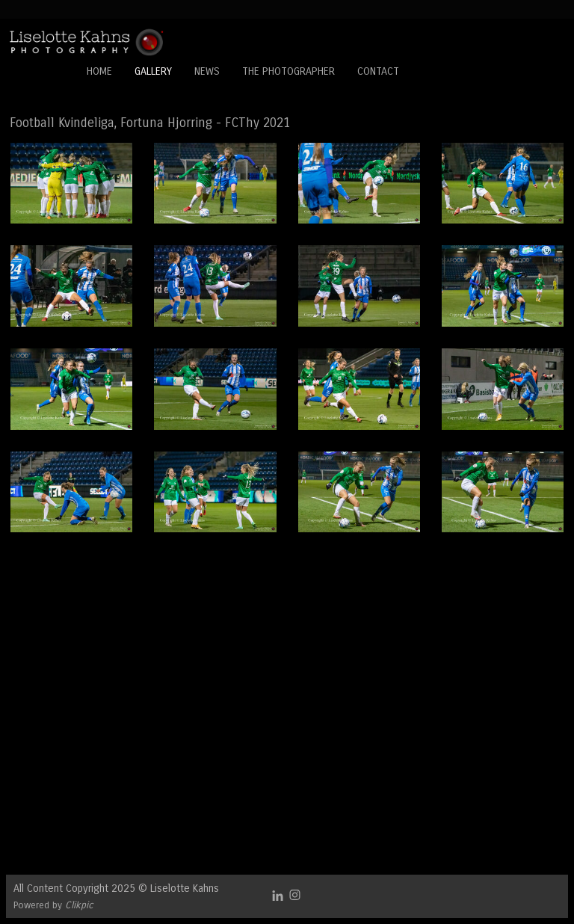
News (207, 71)
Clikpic (79, 905)
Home (99, 71)
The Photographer (288, 71)
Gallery (153, 71)
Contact (378, 71)
